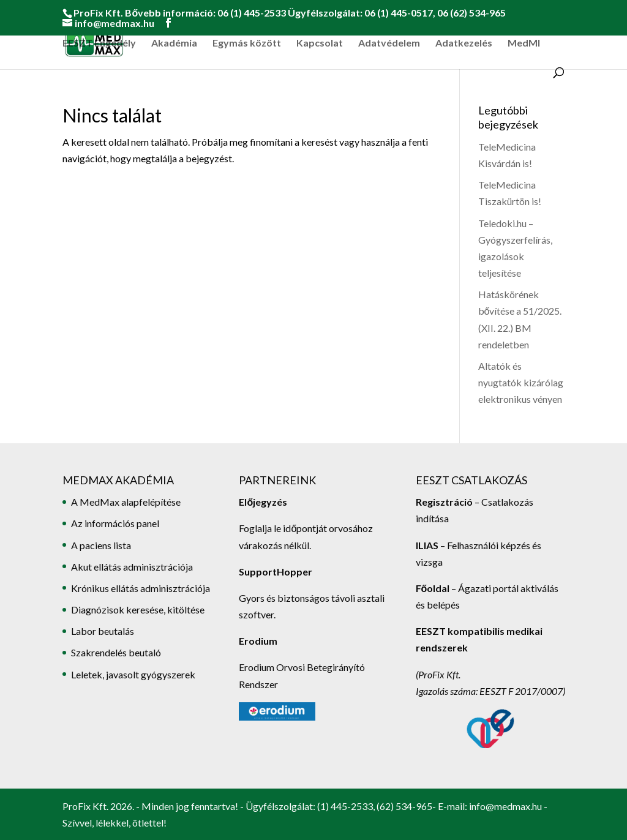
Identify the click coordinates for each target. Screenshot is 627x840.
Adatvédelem (389, 43)
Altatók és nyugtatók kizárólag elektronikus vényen (521, 382)
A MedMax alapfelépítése (126, 502)
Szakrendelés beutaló (116, 652)
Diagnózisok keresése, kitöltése (138, 609)
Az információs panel (115, 523)
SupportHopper (276, 572)
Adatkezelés (464, 43)
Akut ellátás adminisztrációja (132, 567)
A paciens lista (101, 545)
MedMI (524, 43)
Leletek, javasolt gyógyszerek (133, 674)
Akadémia (174, 43)
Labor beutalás (103, 631)
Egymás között (247, 43)
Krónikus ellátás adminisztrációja (141, 588)
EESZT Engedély (99, 43)
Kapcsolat (320, 43)
